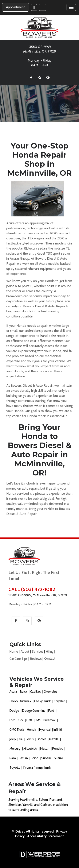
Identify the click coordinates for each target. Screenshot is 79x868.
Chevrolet (51, 692)
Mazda (54, 739)
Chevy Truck (43, 701)
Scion (35, 758)
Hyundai (45, 730)
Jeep (13, 739)
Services (38, 652)
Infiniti (58, 730)
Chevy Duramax (21, 701)
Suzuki (59, 758)
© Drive (18, 831)
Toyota (15, 768)
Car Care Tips (19, 659)
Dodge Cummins (34, 711)
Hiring (50, 652)
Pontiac (58, 749)
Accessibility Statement (46, 836)
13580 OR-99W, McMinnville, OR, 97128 (38, 595)
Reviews (36, 659)
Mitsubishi (31, 749)
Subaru (46, 758)
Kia (21, 739)
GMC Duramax (46, 720)
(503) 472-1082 (38, 589)
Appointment (15, 7)
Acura (14, 692)
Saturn (24, 758)
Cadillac (36, 692)
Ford (52, 711)
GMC (30, 720)
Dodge (15, 711)
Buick (24, 692)
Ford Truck (17, 720)
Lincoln (42, 739)
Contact (50, 659)
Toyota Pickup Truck (37, 768)
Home (14, 652)
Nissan (45, 749)
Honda (32, 730)
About (25, 652)
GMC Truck (17, 730)
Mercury (15, 749)
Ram (13, 758)
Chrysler (60, 701)
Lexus (30, 739)
